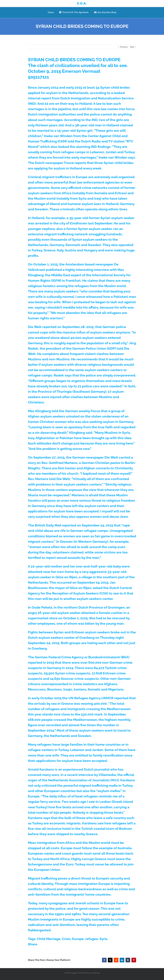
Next (132, 47)
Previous (124, 47)
